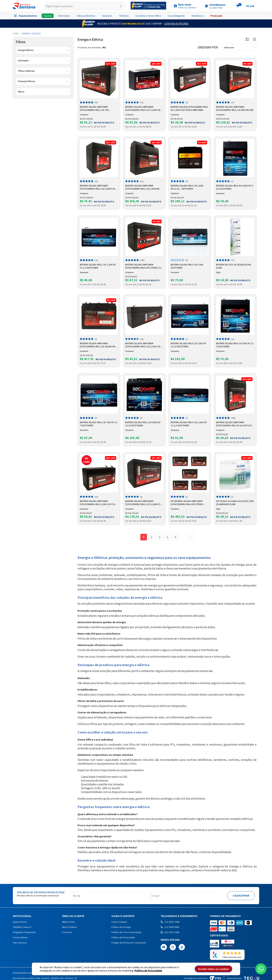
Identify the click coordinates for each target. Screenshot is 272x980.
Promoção (216, 16)
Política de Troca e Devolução (127, 932)
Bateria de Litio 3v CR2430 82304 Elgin (233, 266)
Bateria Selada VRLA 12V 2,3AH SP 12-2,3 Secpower (189, 424)
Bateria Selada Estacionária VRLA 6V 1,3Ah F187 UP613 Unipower (189, 108)
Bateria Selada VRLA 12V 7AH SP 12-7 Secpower (99, 424)
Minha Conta (68, 922)
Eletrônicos (198, 16)
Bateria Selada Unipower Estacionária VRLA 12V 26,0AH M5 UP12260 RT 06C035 (98, 345)
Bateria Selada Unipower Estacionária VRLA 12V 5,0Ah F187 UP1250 (98, 187)
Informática (64, 16)
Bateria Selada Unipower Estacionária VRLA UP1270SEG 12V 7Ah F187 (144, 266)
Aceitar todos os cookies (214, 969)
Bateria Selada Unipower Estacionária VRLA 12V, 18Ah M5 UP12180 (142, 187)
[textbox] (85, 6)
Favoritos (67, 932)
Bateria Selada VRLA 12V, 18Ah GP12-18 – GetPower (187, 187)
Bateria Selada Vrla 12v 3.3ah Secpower (187, 266)
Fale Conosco (20, 943)
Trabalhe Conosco (22, 927)
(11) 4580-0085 (170, 927)
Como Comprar (119, 922)
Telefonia (124, 16)
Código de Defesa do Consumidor (129, 943)
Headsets (107, 16)
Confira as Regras (176, 24)
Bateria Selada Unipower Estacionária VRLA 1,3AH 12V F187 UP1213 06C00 (98, 503)
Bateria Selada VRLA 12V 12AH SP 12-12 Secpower (188, 345)
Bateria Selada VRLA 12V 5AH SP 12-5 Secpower (235, 345)
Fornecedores (20, 937)
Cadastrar (241, 896)
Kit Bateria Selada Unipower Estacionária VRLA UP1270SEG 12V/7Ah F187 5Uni (187, 503)
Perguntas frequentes (24, 932)
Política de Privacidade (148, 971)
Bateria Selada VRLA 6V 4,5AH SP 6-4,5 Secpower (235, 187)
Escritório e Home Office (148, 16)
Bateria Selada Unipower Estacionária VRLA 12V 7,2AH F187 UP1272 (143, 109)
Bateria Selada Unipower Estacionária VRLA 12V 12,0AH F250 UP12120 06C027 (144, 503)
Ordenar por (208, 47)
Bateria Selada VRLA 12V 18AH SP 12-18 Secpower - (143, 424)
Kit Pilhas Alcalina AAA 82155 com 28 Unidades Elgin (235, 503)
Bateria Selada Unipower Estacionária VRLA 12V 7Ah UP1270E (94, 109)
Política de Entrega (121, 927)
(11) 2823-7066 (170, 922)
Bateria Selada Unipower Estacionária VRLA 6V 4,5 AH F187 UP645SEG (234, 424)
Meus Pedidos (69, 927)
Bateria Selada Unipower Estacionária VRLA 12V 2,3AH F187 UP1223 (143, 345)
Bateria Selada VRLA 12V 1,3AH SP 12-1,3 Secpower (98, 266)
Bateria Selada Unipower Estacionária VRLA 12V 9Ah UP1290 (235, 108)
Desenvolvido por (243, 978)
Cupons (48, 16)
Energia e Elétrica (31, 34)
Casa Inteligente (176, 16)
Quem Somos (20, 922)
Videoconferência (86, 16)
